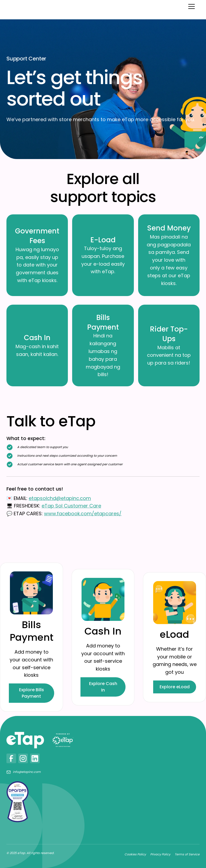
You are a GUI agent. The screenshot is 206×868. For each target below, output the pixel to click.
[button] (190, 6)
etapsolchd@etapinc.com (60, 498)
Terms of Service (187, 854)
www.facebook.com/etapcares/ (83, 514)
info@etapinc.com (27, 772)
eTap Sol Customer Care (71, 506)
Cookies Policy (135, 854)
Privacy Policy (160, 854)
